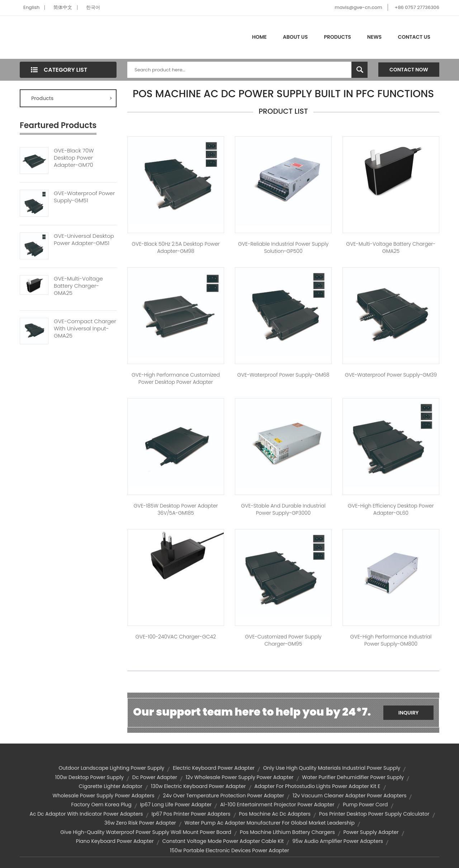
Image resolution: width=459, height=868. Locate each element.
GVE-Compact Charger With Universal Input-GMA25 (85, 329)
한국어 (93, 7)
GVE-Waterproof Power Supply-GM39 (391, 375)
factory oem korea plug (101, 805)
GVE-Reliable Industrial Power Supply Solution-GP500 (283, 247)
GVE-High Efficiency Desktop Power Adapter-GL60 (391, 509)
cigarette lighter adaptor (110, 786)
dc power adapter (155, 777)
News (375, 37)
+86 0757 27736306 (417, 7)
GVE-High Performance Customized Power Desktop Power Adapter (176, 378)
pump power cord (365, 805)
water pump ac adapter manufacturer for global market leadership (270, 823)
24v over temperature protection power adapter (223, 796)
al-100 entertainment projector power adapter (277, 805)
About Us (295, 37)
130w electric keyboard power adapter (198, 786)
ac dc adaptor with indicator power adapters (86, 814)
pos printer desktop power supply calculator (374, 814)
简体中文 (63, 7)
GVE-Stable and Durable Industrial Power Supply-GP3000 (283, 509)
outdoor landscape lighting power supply (112, 768)
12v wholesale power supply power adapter (240, 777)
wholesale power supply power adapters (104, 796)
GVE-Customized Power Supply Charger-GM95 (283, 640)
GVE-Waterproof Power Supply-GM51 (84, 197)
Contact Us (414, 37)
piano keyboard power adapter (115, 841)
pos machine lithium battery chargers (287, 832)
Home (259, 37)
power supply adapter (371, 832)
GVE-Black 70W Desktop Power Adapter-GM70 (74, 158)
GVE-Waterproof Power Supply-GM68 (283, 375)
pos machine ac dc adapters (275, 814)
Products (337, 37)
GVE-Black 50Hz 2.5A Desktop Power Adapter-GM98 (176, 247)
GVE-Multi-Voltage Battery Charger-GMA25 (78, 286)
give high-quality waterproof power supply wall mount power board (146, 832)
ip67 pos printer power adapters (191, 814)
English (31, 7)
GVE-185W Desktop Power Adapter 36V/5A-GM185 (176, 509)
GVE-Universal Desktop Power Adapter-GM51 (84, 240)
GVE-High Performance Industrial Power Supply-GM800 (391, 640)
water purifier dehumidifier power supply (353, 777)
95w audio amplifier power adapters (338, 841)
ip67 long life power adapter (176, 805)
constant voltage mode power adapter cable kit (223, 841)
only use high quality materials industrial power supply (332, 768)
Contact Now (409, 70)
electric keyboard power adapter (214, 768)
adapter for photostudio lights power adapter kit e (317, 786)
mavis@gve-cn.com (358, 7)
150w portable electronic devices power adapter (229, 850)
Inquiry (409, 713)
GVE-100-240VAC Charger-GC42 (176, 637)
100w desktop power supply (89, 777)
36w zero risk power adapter (140, 823)
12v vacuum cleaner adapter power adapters (350, 796)
